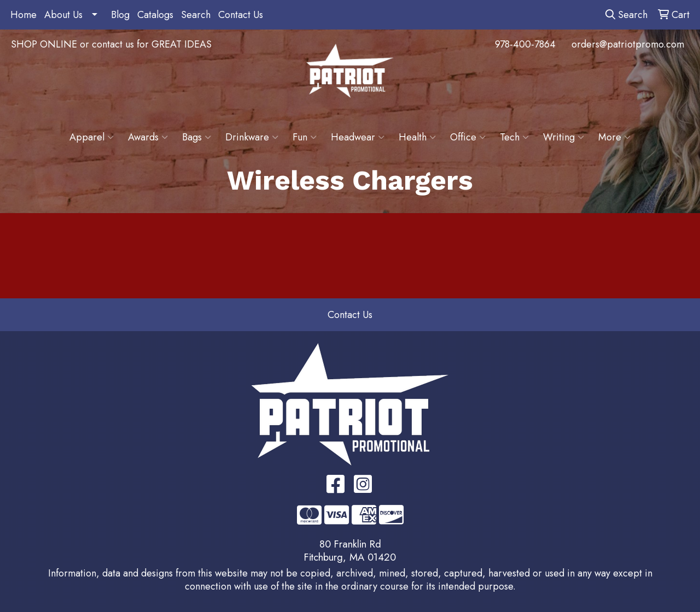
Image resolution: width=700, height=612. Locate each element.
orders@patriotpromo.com (628, 44)
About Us (63, 15)
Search (196, 15)
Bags (197, 137)
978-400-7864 (525, 44)
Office (468, 137)
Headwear (358, 137)
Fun (305, 137)
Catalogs (155, 15)
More (614, 137)
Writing (564, 137)
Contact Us (241, 15)
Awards (148, 137)
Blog (120, 15)
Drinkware (252, 137)
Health (417, 137)
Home (24, 15)
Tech (514, 137)
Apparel (92, 137)
